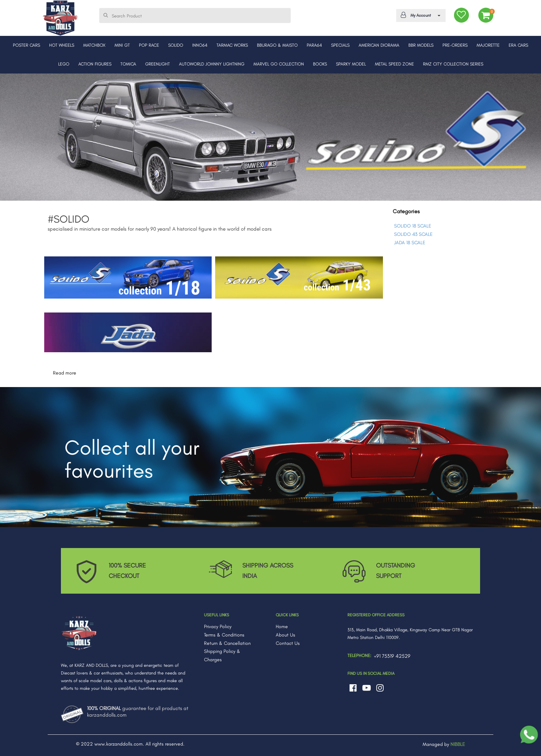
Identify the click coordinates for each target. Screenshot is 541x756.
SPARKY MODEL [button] (351, 64)
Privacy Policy (218, 627)
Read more (65, 373)
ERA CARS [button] (518, 45)
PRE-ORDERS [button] (455, 45)
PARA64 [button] (314, 45)
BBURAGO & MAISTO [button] (277, 45)
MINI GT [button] (122, 45)
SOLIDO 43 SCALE (413, 234)
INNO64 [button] (200, 45)
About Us (285, 635)
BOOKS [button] (320, 64)
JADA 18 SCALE (410, 243)
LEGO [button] (64, 64)
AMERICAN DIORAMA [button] (379, 45)
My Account (420, 15)
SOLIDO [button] (176, 45)
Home (282, 627)
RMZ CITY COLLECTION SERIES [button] (453, 64)
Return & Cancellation (227, 643)
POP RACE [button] (149, 45)
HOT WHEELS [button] (62, 45)
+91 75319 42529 (392, 656)
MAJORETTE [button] (488, 45)
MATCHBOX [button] (94, 45)
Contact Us (288, 643)
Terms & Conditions (224, 635)
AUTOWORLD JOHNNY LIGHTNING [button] (212, 64)
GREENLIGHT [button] (158, 64)
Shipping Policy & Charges (222, 655)
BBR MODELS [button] (421, 45)
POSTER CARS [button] (26, 45)
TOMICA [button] (128, 64)
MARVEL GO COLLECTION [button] (279, 64)
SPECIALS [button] (340, 45)
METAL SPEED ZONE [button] (394, 64)
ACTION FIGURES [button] (95, 64)
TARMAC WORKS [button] (232, 45)
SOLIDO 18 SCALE (413, 226)
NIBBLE (458, 744)
